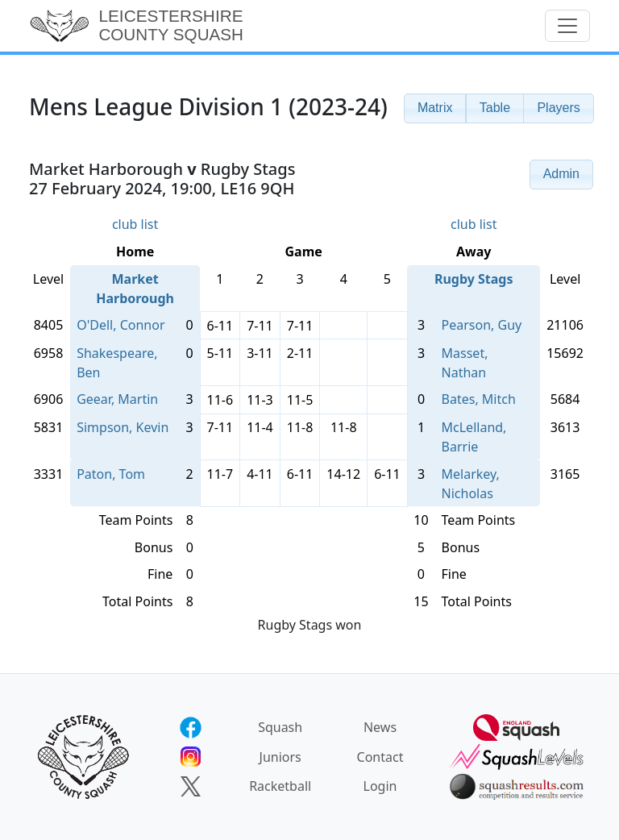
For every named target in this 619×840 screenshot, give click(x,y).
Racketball (280, 786)
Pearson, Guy (482, 325)
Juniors (280, 757)
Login (380, 786)
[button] (435, 108)
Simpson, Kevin (123, 427)
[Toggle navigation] (567, 26)
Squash (280, 727)
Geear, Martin (117, 399)
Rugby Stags (474, 279)
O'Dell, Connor (120, 325)
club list (135, 224)
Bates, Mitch (479, 399)
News (380, 727)
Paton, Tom (111, 474)
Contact (380, 757)
